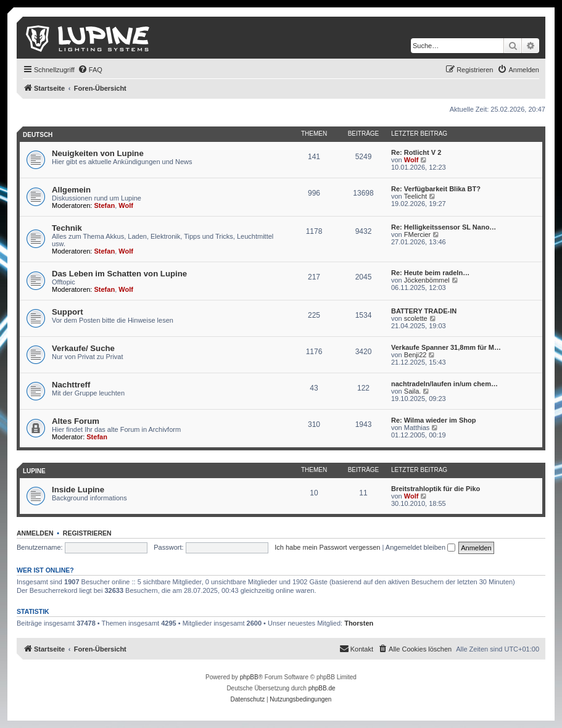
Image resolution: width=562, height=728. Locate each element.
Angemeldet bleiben (420, 547)
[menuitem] (90, 70)
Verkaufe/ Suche (83, 348)
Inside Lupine (78, 490)
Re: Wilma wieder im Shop (433, 420)
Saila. (413, 391)
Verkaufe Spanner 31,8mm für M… (446, 347)
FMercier (417, 234)
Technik (67, 228)
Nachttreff (71, 385)
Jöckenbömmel (427, 280)
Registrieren (87, 533)
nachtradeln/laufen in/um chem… (444, 384)
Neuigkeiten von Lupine (98, 153)
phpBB (249, 677)
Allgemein (71, 190)
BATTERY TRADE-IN (424, 311)
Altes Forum (76, 421)
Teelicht (415, 196)
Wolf (411, 160)
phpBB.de (322, 688)
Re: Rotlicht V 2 (416, 152)
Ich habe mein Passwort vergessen (327, 547)
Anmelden (35, 533)
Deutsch (38, 135)
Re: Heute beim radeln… (430, 273)
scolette (416, 318)
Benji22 (415, 355)
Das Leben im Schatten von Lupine (119, 274)
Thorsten (359, 623)
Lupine (34, 471)
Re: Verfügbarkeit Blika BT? (436, 189)
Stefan (105, 205)
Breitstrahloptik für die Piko (436, 489)
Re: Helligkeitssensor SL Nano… (444, 227)
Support (68, 312)
